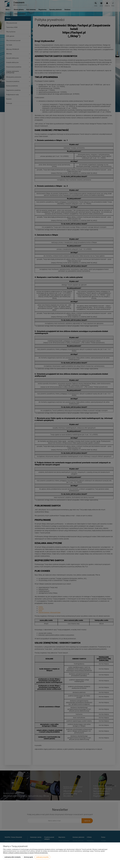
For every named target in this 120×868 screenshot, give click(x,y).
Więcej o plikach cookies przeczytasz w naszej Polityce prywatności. (25, 853)
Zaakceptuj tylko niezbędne (13, 857)
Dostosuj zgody (28, 857)
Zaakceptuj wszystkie (42, 857)
